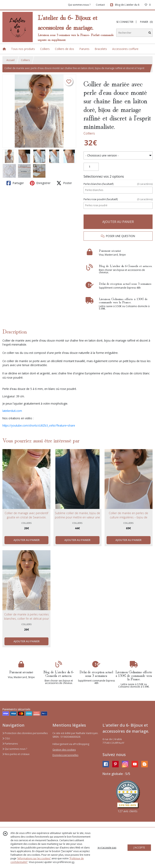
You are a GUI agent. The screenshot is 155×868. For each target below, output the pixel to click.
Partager (15, 183)
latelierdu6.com (12, 411)
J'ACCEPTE (139, 848)
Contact (100, 5)
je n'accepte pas (107, 848)
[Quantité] (91, 167)
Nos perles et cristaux (16, 754)
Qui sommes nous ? (15, 749)
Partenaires (10, 744)
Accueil (10, 60)
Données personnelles (65, 755)
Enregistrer (40, 183)
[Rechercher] (150, 33)
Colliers (25, 60)
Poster (64, 183)
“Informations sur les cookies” (34, 858)
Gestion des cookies (64, 750)
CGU (6, 738)
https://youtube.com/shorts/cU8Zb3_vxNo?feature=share (39, 425)
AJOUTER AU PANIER (118, 222)
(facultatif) (118, 184)
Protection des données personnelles (25, 733)
